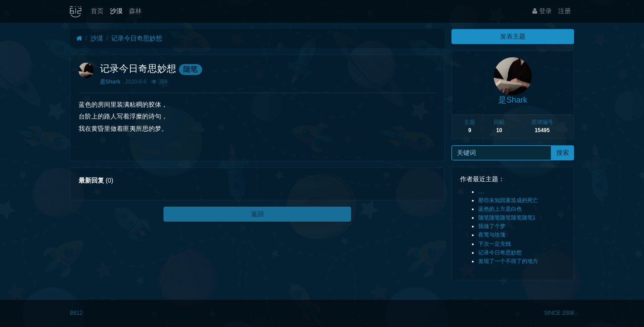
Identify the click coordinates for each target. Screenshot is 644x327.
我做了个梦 (492, 226)
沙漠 (116, 11)
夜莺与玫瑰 (492, 235)
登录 (542, 11)
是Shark (110, 82)
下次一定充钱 (495, 244)
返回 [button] (258, 214)
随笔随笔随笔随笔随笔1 (507, 218)
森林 (135, 11)
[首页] (79, 38)
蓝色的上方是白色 (500, 209)
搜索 (563, 153)
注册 (565, 11)
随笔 (190, 69)
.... (481, 192)
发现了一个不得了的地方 (508, 261)
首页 (97, 11)
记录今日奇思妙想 (137, 38)
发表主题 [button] (513, 36)
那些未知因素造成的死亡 (508, 200)
